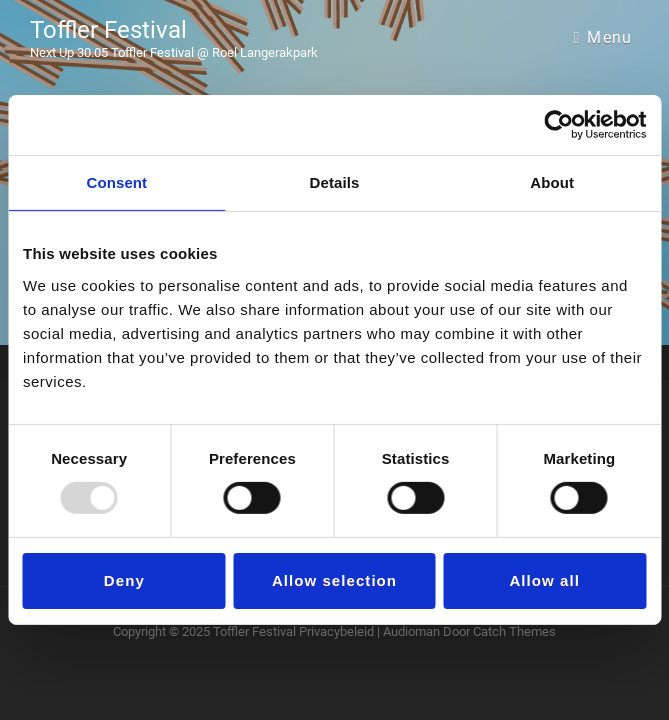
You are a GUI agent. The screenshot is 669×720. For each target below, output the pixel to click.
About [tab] (552, 182)
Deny (124, 580)
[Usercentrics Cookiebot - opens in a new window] (558, 125)
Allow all (544, 580)
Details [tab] (335, 182)
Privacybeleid (336, 631)
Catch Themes (514, 631)
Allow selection (334, 580)
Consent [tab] (116, 182)
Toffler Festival (108, 30)
